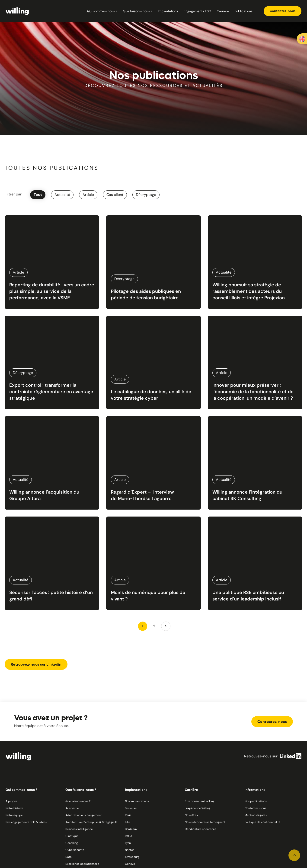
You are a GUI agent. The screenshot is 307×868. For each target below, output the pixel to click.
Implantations (168, 11)
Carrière (223, 11)
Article (88, 195)
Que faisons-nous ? (138, 11)
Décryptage (146, 195)
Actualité (62, 195)
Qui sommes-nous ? (102, 11)
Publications (243, 11)
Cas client (115, 195)
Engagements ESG (197, 11)
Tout (38, 195)
